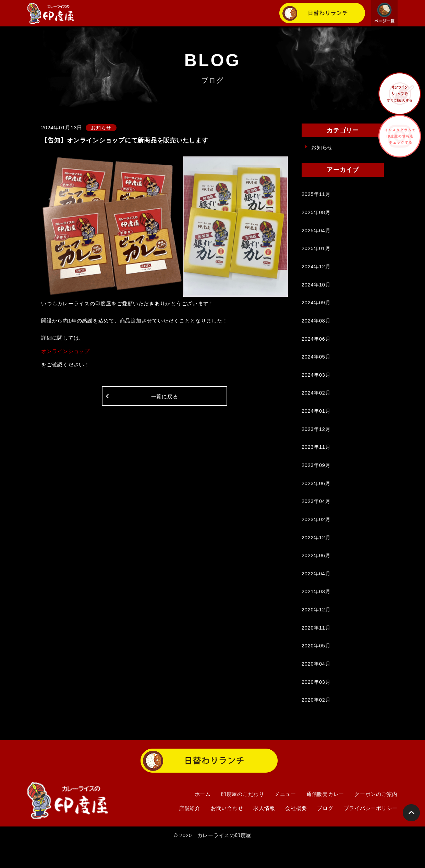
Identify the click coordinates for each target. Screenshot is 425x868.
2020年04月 (316, 685)
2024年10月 (316, 289)
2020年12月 (316, 629)
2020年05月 (316, 666)
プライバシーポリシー (371, 831)
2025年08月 (316, 214)
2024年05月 (316, 365)
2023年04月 (316, 515)
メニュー (285, 817)
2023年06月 (316, 497)
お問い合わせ (227, 831)
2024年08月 (316, 327)
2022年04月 (316, 591)
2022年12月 (316, 553)
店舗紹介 (190, 831)
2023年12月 (316, 440)
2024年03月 (316, 383)
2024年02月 (316, 402)
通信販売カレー (325, 817)
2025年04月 (316, 232)
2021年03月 (316, 610)
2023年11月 (316, 459)
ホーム (203, 817)
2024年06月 (316, 346)
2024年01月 (316, 421)
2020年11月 (316, 648)
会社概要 (296, 831)
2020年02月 (316, 723)
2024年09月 (316, 308)
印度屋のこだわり (243, 817)
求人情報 (264, 831)
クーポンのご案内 (376, 817)
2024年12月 (316, 270)
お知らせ (322, 147)
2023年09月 (316, 478)
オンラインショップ (65, 351)
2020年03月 (316, 704)
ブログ (325, 831)
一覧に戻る (165, 398)
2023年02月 (316, 534)
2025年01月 (316, 251)
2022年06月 (316, 572)
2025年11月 (316, 195)
